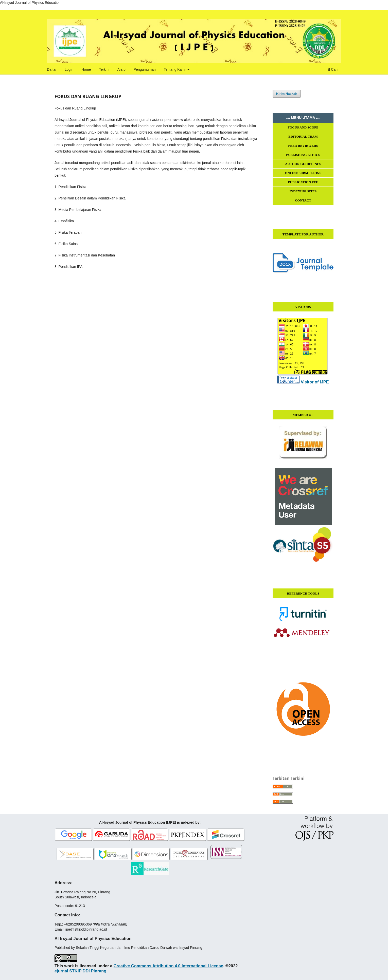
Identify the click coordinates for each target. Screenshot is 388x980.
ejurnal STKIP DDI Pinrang (80, 971)
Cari (333, 69)
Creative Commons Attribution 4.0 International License (168, 966)
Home (86, 69)
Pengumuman (145, 69)
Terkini (104, 69)
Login (69, 69)
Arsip (121, 69)
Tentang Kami (175, 69)
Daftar (52, 69)
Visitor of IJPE (315, 382)
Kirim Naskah (287, 94)
